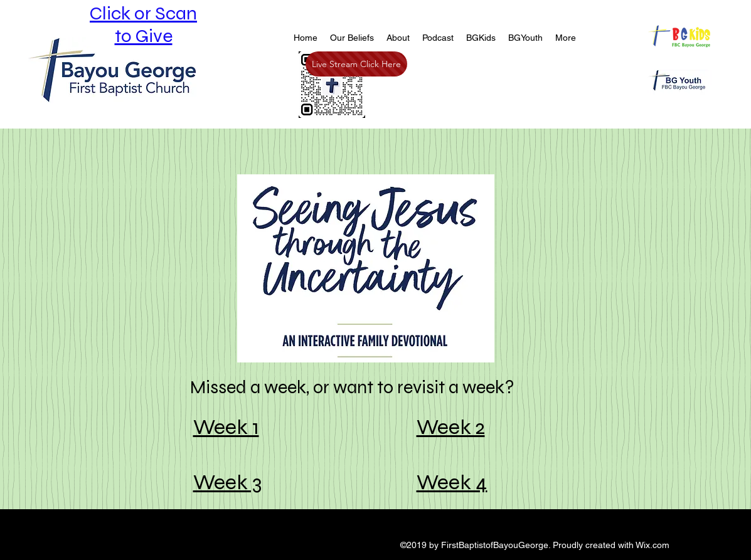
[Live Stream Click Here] (356, 64)
